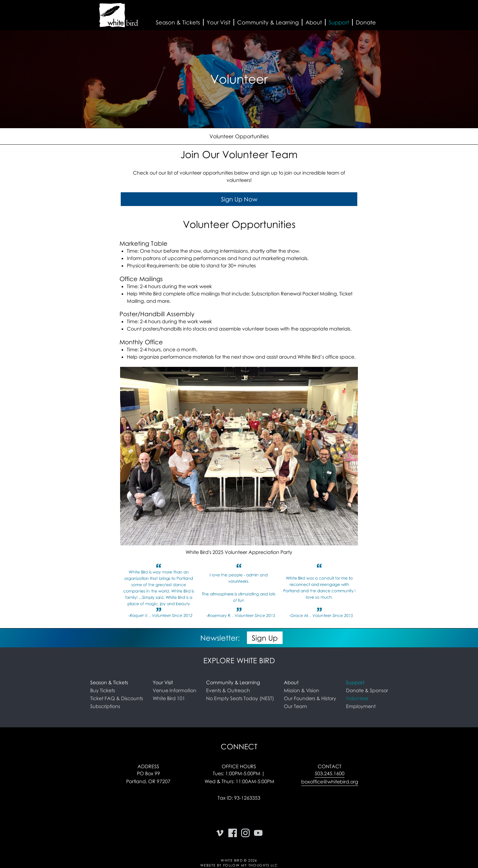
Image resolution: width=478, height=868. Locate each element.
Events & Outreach (228, 690)
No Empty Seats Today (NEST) (240, 698)
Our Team (295, 706)
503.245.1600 (330, 773)
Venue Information (175, 690)
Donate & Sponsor (367, 690)
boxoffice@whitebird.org (330, 782)
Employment (361, 706)
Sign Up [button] (265, 638)
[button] (178, 22)
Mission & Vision (301, 690)
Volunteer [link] (357, 698)
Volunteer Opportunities (239, 136)
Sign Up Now (239, 199)
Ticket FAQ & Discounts (117, 698)
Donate (366, 22)
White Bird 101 (169, 698)
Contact (330, 766)
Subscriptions (105, 706)
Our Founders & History (310, 698)
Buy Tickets (103, 690)
